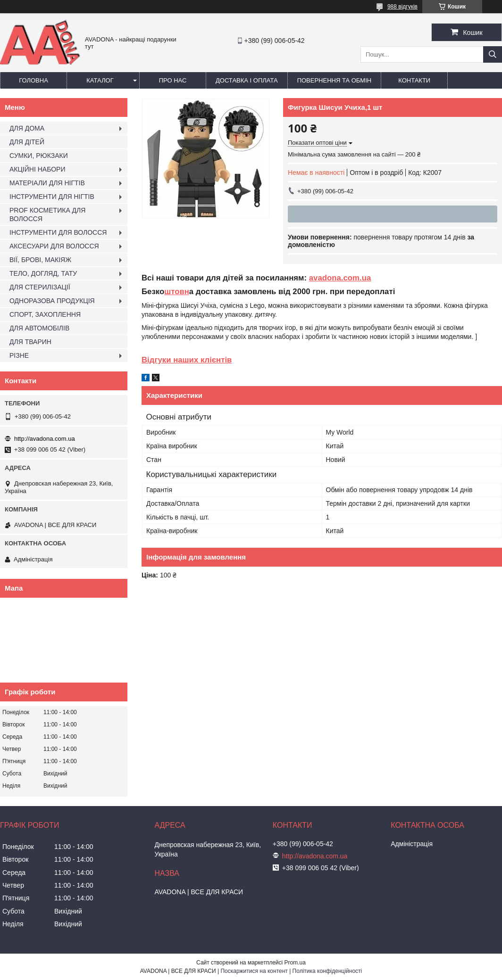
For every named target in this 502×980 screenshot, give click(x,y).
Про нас (173, 80)
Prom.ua (295, 963)
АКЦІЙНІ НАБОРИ (37, 169)
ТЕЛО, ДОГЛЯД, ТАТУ (43, 273)
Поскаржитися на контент (254, 971)
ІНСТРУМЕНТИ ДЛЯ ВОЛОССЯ (58, 232)
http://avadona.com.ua (45, 439)
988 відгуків (402, 7)
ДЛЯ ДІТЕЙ (27, 142)
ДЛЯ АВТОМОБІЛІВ (39, 328)
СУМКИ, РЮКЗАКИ (39, 156)
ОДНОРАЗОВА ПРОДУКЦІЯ (52, 301)
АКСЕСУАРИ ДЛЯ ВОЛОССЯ (54, 246)
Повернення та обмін (335, 80)
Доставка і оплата (247, 80)
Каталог (100, 80)
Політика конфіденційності (327, 971)
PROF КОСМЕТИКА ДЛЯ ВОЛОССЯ (47, 214)
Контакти (414, 80)
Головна (33, 80)
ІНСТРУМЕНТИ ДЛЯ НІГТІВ (52, 197)
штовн (177, 292)
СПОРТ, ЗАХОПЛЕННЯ (45, 314)
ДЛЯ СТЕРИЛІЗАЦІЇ (40, 287)
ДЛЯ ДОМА (27, 128)
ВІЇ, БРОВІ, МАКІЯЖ (40, 260)
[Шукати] (493, 54)
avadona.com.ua (340, 278)
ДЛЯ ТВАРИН (30, 342)
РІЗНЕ (19, 355)
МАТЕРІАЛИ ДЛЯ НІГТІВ (47, 183)
